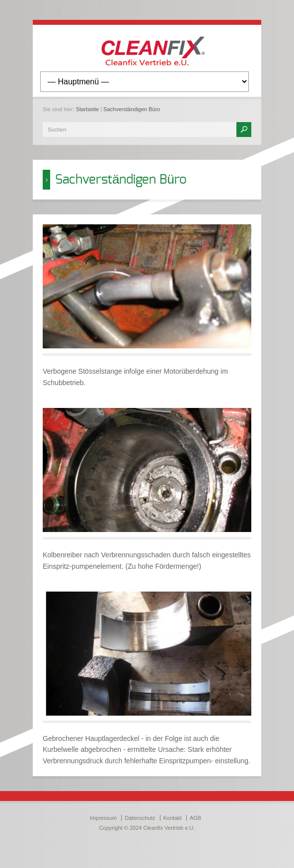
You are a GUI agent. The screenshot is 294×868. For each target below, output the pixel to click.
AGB (195, 818)
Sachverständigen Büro (132, 109)
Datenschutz (140, 818)
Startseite (87, 109)
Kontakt (173, 818)
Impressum (103, 818)
